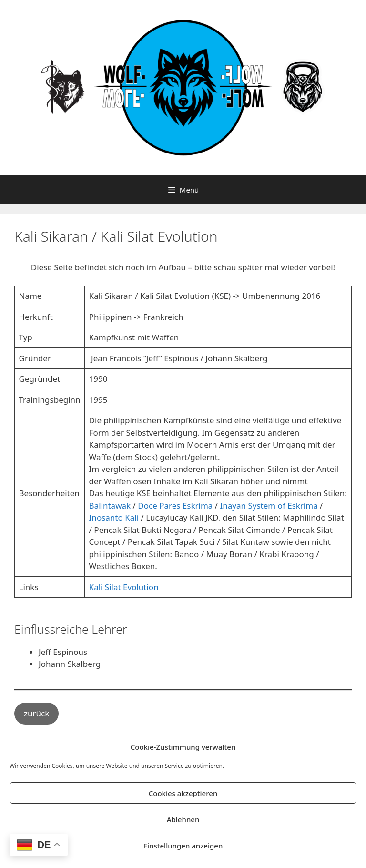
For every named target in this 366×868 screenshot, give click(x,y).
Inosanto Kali (114, 517)
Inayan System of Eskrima (269, 505)
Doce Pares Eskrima (175, 505)
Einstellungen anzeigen (183, 846)
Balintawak (111, 505)
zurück (36, 713)
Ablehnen (183, 819)
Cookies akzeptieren (183, 793)
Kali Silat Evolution (124, 587)
